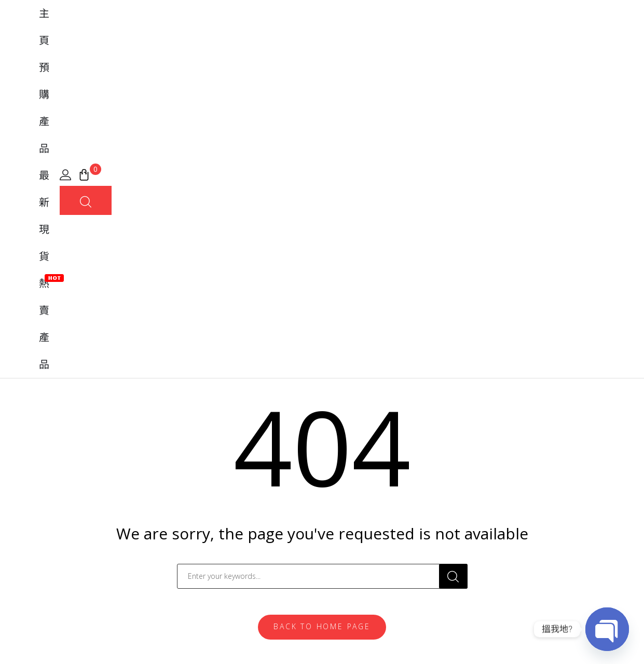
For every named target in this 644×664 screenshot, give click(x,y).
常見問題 (347, 477)
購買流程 (347, 494)
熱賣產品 (393, 35)
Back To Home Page (322, 322)
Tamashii (194, 459)
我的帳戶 (347, 459)
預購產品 (285, 36)
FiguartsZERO (203, 477)
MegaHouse (201, 512)
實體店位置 (351, 512)
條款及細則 (534, 640)
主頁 (241, 36)
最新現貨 (339, 36)
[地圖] (37, 490)
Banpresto (198, 494)
